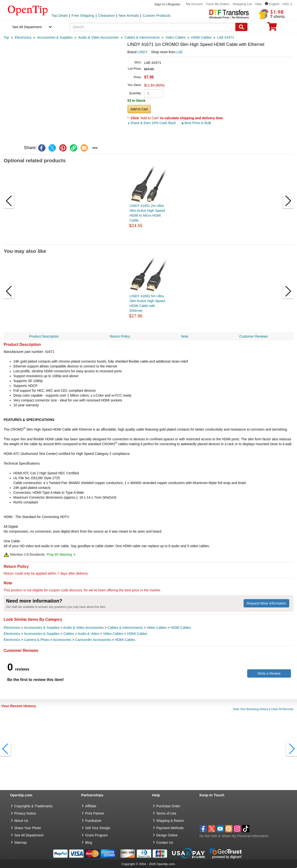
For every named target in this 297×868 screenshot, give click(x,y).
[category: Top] (6, 37)
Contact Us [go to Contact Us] (165, 842)
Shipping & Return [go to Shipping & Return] (170, 821)
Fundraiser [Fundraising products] (93, 821)
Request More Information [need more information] (266, 603)
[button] (279, 4)
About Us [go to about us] (21, 821)
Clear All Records (282, 709)
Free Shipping (83, 15)
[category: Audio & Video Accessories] (98, 37)
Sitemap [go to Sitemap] (21, 842)
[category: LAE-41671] (226, 37)
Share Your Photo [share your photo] (28, 828)
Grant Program (97, 835)
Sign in (160, 4)
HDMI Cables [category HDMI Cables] (181, 628)
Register (174, 4)
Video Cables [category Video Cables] (157, 628)
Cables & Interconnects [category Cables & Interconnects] (125, 628)
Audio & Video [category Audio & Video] (88, 634)
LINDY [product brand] (142, 52)
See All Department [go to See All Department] (29, 835)
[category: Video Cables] (175, 37)
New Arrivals (129, 15)
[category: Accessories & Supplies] (55, 37)
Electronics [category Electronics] (12, 628)
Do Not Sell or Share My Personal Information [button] (234, 836)
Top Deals (60, 15)
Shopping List (242, 4)
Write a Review (269, 673)
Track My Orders (218, 4)
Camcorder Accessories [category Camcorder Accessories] (93, 640)
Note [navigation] (185, 336)
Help (258, 4)
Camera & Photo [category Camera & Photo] (37, 640)
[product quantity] (154, 93)
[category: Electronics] (23, 37)
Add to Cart (139, 109)
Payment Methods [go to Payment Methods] (170, 828)
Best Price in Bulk (196, 123)
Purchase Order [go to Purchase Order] (168, 806)
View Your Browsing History (251, 709)
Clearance (106, 15)
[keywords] (153, 27)
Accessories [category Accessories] (62, 640)
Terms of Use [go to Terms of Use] (166, 813)
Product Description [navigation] (44, 336)
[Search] (241, 27)
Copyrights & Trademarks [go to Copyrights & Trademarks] (34, 806)
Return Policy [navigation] (120, 336)
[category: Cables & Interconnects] (142, 37)
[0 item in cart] (272, 28)
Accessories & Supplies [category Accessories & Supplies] (42, 628)
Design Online (167, 835)
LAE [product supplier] (179, 52)
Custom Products (157, 15)
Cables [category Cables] (69, 634)
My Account (194, 4)
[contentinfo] (28, 10)
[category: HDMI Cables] (201, 37)
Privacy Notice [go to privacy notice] (25, 813)
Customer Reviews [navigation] (253, 336)
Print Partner (95, 813)
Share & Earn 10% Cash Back (152, 123)
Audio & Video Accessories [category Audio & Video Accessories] (83, 628)
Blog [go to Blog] (89, 842)
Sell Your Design (98, 828)
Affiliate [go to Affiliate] (91, 806)
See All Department (27, 27)
